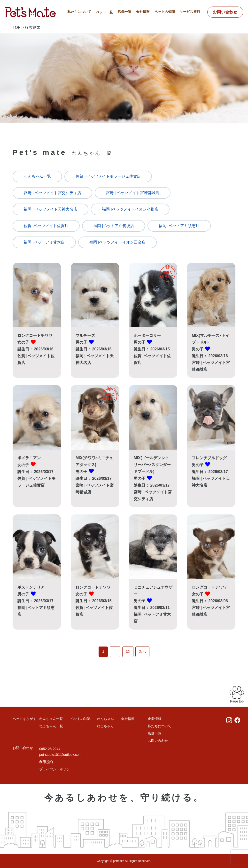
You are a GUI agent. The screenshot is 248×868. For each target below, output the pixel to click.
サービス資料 (190, 12)
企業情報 (155, 719)
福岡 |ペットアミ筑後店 (114, 226)
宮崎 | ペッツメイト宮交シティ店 (52, 193)
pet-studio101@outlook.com (60, 755)
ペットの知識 (165, 12)
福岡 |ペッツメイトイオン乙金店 (118, 242)
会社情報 (143, 12)
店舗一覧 (124, 12)
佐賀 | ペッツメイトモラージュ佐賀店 (108, 176)
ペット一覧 (104, 12)
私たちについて (79, 12)
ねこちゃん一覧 (51, 726)
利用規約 (46, 762)
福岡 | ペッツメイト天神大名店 (50, 209)
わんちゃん (105, 719)
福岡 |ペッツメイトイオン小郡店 (130, 209)
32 (128, 652)
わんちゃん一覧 (37, 176)
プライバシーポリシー (56, 769)
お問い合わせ (225, 12)
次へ (142, 652)
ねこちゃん (105, 726)
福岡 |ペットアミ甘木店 (44, 242)
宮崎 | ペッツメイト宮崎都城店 (133, 193)
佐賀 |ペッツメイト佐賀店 (46, 226)
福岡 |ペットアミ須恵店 (179, 226)
